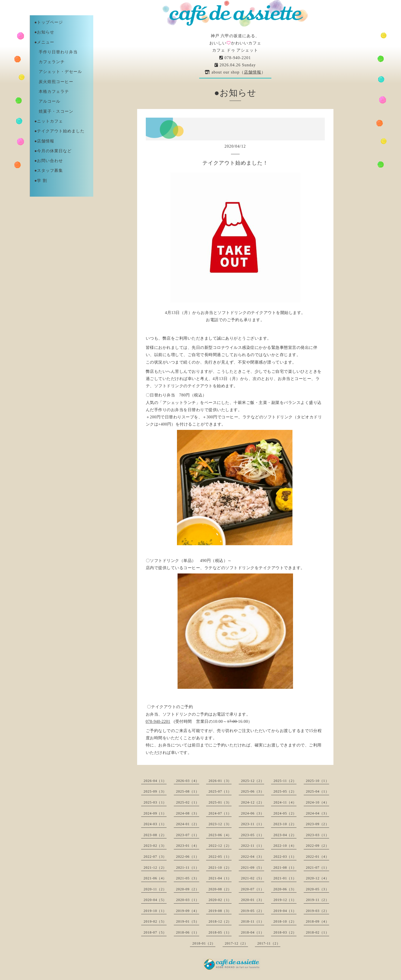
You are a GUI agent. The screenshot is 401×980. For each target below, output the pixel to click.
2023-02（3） (155, 846)
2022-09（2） (318, 846)
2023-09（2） (318, 824)
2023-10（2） (285, 824)
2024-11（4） (285, 802)
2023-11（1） (253, 824)
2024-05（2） (285, 813)
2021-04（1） (220, 878)
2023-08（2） (155, 835)
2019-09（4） (188, 911)
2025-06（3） (253, 791)
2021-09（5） (253, 868)
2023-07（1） (188, 835)
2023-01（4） (188, 846)
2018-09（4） (318, 921)
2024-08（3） (188, 813)
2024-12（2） (253, 802)
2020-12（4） (318, 878)
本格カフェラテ (52, 92)
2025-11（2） (285, 781)
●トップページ (49, 22)
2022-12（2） (220, 846)
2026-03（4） (188, 781)
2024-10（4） (318, 802)
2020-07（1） (253, 889)
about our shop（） (235, 72)
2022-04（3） (253, 857)
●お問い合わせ (49, 161)
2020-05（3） (318, 889)
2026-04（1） (155, 781)
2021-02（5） (253, 878)
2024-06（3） (253, 813)
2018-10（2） (285, 921)
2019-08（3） (220, 911)
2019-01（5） (188, 921)
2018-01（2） (204, 943)
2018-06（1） (188, 932)
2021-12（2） (155, 868)
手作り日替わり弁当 (56, 52)
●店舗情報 (44, 141)
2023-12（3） (220, 824)
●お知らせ (44, 32)
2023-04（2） (285, 835)
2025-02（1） (188, 802)
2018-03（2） (285, 932)
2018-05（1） (220, 932)
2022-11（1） (253, 846)
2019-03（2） (318, 911)
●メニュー (44, 42)
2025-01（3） (220, 802)
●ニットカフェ (49, 121)
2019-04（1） (285, 911)
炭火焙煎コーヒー (54, 82)
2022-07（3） (155, 857)
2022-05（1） (220, 857)
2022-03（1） (285, 857)
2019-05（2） (253, 911)
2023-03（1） (318, 835)
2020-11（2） (155, 889)
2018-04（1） (253, 932)
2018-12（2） (220, 921)
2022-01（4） (318, 857)
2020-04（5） (155, 900)
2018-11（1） (253, 921)
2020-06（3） (285, 889)
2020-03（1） (188, 900)
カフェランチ (50, 62)
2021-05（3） (188, 878)
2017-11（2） (269, 943)
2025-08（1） (188, 791)
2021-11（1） (188, 868)
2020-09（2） (188, 889)
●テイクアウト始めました (59, 131)
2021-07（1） (318, 868)
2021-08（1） (285, 868)
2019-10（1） (155, 911)
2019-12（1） (285, 900)
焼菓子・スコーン (54, 111)
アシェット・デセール (58, 72)
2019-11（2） (318, 900)
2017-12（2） (236, 943)
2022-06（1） (188, 857)
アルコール (47, 101)
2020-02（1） (220, 900)
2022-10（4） (285, 846)
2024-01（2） (188, 824)
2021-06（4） (155, 878)
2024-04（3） (318, 813)
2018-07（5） (155, 932)
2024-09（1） (155, 813)
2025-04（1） (318, 791)
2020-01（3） (253, 900)
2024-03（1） (155, 824)
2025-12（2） (253, 781)
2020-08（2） (220, 889)
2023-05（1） (253, 835)
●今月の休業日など (53, 151)
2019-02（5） (155, 921)
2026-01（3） (220, 781)
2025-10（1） (318, 781)
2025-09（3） (155, 791)
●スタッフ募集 (49, 171)
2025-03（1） (155, 802)
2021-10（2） (220, 868)
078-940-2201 (235, 58)
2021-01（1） (285, 878)
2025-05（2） (285, 791)
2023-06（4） (220, 835)
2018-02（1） (318, 932)
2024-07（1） (220, 813)
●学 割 (41, 181)
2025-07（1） (220, 791)
